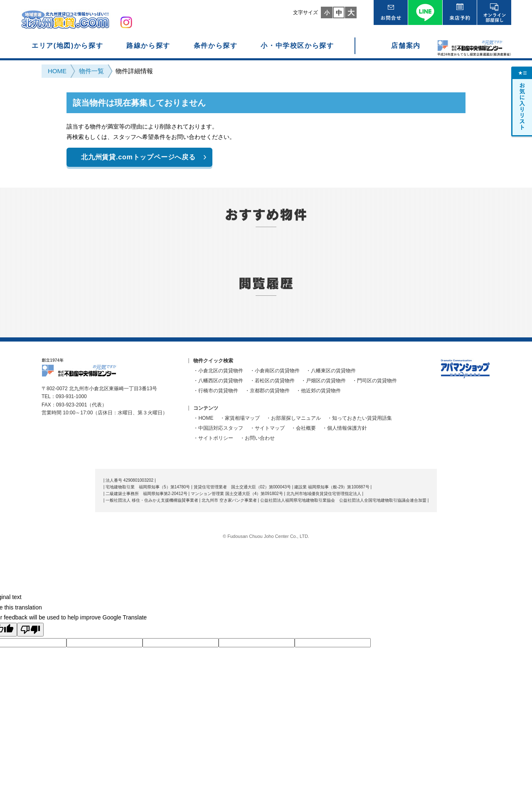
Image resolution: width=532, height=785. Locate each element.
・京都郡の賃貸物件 (267, 391)
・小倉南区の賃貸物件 (275, 371)
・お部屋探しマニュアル (293, 418)
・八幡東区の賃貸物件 (331, 371)
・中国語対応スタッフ (218, 428)
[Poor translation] (30, 630)
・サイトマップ (267, 428)
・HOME (203, 418)
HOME (57, 71)
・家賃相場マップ (240, 418)
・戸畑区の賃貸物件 (323, 381)
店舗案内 (406, 46)
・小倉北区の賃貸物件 (218, 371)
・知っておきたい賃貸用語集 (360, 418)
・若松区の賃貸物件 (272, 381)
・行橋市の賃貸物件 (216, 391)
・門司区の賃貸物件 (374, 381)
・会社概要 (303, 428)
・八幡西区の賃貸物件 (218, 381)
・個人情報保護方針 (345, 428)
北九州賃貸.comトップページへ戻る (138, 157)
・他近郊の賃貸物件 (318, 391)
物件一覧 (91, 71)
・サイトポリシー (213, 438)
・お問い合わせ (257, 438)
